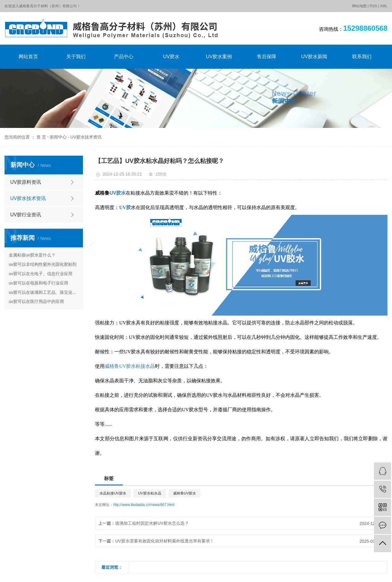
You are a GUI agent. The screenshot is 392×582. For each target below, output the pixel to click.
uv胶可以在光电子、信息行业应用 (41, 274)
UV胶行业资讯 (26, 215)
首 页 (41, 137)
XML (384, 6)
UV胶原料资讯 (26, 182)
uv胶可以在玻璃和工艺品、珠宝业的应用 (44, 292)
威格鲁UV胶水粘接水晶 (130, 366)
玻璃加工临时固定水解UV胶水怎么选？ (152, 523)
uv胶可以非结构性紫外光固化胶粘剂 (43, 264)
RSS (373, 6)
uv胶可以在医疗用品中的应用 (36, 301)
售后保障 (267, 57)
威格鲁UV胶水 (185, 493)
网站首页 (28, 57)
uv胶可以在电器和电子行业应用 (38, 283)
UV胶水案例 (219, 57)
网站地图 (359, 6)
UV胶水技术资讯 (86, 137)
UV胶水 (171, 57)
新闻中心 (58, 137)
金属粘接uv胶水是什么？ (32, 255)
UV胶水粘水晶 (150, 493)
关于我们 (76, 57)
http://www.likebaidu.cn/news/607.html (144, 505)
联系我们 (362, 57)
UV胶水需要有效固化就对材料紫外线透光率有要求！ (164, 541)
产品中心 (124, 57)
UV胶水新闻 (314, 57)
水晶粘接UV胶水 (113, 493)
